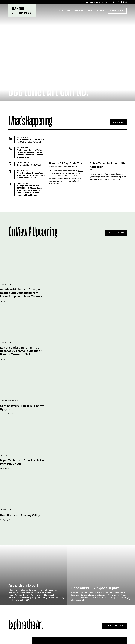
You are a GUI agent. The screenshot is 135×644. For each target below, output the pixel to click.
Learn (89, 11)
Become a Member (117, 11)
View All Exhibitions (116, 233)
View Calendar (118, 122)
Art (68, 11)
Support (100, 11)
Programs (78, 11)
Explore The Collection (114, 626)
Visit (61, 11)
